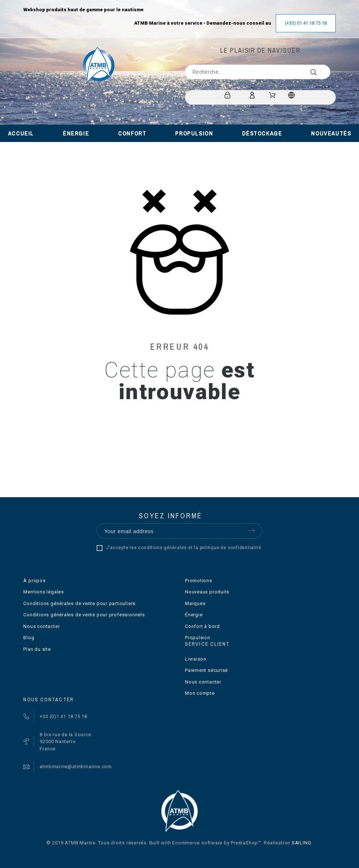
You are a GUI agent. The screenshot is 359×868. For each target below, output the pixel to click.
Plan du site (37, 649)
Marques (195, 603)
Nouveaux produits (207, 592)
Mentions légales (43, 592)
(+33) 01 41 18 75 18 (306, 23)
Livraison (196, 659)
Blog (29, 638)
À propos (34, 581)
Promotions (199, 581)
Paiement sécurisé (206, 670)
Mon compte (200, 693)
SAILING (301, 843)
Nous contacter (41, 626)
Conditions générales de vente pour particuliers (79, 603)
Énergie (194, 615)
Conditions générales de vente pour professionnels (84, 615)
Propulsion (198, 638)
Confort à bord (202, 626)
